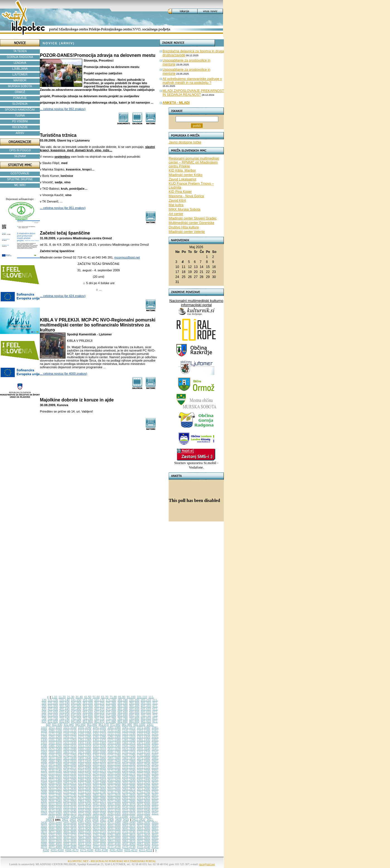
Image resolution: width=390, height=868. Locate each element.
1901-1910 (70, 761)
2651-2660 (114, 789)
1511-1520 (85, 746)
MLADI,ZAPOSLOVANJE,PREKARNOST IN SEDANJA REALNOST (193, 93)
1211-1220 (114, 734)
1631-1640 (144, 749)
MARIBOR (20, 80)
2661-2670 (129, 789)
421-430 (53, 709)
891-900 (134, 722)
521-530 (53, 712)
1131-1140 (114, 731)
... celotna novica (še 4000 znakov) (64, 374)
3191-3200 (85, 810)
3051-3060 (114, 804)
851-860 (88, 722)
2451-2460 (55, 783)
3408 (111, 820)
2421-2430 (129, 780)
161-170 (99, 700)
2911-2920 (144, 798)
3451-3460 (85, 823)
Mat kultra (176, 205)
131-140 (65, 700)
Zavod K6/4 (177, 201)
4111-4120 (114, 847)
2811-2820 (114, 795)
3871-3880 (114, 838)
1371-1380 (114, 740)
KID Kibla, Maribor (182, 170)
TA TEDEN (20, 51)
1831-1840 (85, 758)
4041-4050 (129, 844)
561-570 (99, 712)
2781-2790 (70, 795)
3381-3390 (136, 817)
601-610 (146, 712)
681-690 (123, 715)
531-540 (65, 712)
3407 (103, 820)
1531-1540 (114, 746)
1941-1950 (129, 761)
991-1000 (139, 725)
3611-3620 (85, 829)
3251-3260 (55, 814)
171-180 (111, 700)
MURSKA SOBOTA (20, 86)
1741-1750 (70, 755)
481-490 (123, 709)
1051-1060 (114, 728)
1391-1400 (144, 740)
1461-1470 (129, 743)
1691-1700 (114, 752)
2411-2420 (114, 780)
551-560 (88, 712)
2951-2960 (85, 801)
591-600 (134, 712)
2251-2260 (114, 774)
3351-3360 (92, 817)
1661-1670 (70, 752)
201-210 (146, 700)
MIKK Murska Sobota (184, 209)
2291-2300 (55, 777)
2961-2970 (99, 801)
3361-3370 (107, 817)
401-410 (146, 706)
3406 (95, 820)
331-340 (65, 706)
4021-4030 (99, 844)
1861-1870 (129, 758)
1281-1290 (99, 737)
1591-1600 (85, 749)
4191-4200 (116, 850)
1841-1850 (99, 758)
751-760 (88, 719)
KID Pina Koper (180, 192)
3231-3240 (144, 810)
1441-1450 (99, 743)
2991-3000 (144, 801)
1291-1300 (114, 737)
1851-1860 (114, 758)
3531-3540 (85, 826)
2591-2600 (144, 786)
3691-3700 (85, 832)
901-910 (146, 722)
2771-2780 (55, 795)
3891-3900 (144, 838)
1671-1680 (85, 752)
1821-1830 (70, 758)
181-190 (123, 700)
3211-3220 (114, 810)
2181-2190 (129, 771)
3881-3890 (129, 838)
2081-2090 (99, 768)
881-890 (123, 722)
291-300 (134, 703)
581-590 (123, 712)
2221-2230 (70, 774)
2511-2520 (144, 783)
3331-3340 (62, 817)
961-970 (104, 725)
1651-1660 (55, 752)
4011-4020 (85, 844)
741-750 (76, 719)
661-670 (99, 715)
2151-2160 (85, 771)
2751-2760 (144, 792)
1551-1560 (144, 746)
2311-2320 (85, 777)
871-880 (111, 722)
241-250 (76, 703)
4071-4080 (55, 847)
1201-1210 (99, 734)
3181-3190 (70, 810)
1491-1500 (55, 746)
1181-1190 (70, 734)
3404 (80, 820)
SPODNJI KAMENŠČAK (20, 110)
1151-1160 (144, 731)
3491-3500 (144, 823)
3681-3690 (70, 832)
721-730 (53, 719)
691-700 (134, 715)
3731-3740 (144, 832)
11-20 (62, 697)
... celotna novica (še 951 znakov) (63, 208)
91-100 (131, 697)
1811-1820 (55, 758)
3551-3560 (114, 826)
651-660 (88, 715)
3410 (126, 820)
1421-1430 (70, 743)
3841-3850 (70, 838)
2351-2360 (144, 777)
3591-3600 (55, 829)
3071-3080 (144, 804)
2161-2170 (99, 771)
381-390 (123, 706)
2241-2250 (99, 774)
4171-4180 (87, 850)
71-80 (113, 697)
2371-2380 (55, 780)
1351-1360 (85, 740)
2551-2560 (85, 786)
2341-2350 (129, 777)
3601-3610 (70, 829)
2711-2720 (85, 792)
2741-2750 (129, 792)
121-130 (53, 700)
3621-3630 (99, 829)
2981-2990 (129, 801)
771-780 (111, 719)
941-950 (80, 725)
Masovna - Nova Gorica (186, 196)
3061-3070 (129, 804)
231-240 (65, 703)
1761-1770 (99, 755)
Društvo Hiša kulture (184, 227)
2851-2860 (55, 798)
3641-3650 (129, 829)
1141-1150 (129, 731)
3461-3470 (99, 823)
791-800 (134, 719)
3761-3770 (70, 835)
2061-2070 (70, 768)
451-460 (88, 709)
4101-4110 (99, 847)
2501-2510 (129, 783)
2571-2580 (114, 786)
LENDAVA (20, 63)
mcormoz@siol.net (127, 257)
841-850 (76, 722)
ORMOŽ (20, 92)
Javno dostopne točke (185, 142)
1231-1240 (144, 734)
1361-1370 (99, 740)
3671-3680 (55, 832)
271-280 (111, 703)
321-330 (53, 706)
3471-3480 (114, 823)
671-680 (111, 715)
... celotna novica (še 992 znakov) (63, 109)
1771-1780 (114, 755)
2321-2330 (99, 777)
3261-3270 (70, 814)
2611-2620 (55, 789)
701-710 (146, 715)
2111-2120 (144, 768)
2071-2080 (85, 768)
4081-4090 (70, 847)
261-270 (99, 703)
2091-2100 (114, 768)
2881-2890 (99, 798)
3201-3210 (99, 810)
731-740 (65, 719)
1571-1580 (55, 749)
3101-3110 (70, 807)
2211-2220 (55, 774)
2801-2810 (99, 795)
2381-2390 (70, 780)
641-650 (76, 715)
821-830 (53, 722)
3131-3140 (114, 807)
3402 (65, 820)
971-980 (115, 725)
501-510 (146, 709)
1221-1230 (129, 734)
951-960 (92, 725)
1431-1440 (85, 743)
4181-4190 (101, 850)
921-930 (57, 725)
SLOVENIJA (20, 104)
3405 (88, 820)
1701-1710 (129, 752)
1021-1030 (70, 728)
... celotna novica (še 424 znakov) (63, 296)
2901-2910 (129, 798)
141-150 (76, 700)
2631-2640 (85, 789)
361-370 (99, 706)
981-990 (127, 725)
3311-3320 (144, 814)
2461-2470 (70, 783)
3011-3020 (55, 804)
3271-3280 (85, 814)
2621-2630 (70, 789)
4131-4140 (144, 847)
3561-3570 (129, 826)
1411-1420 (55, 743)
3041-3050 (99, 804)
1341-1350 (70, 740)
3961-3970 (129, 841)
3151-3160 (144, 807)
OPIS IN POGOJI (20, 150)
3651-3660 (144, 829)
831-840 (65, 722)
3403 (73, 820)
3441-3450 (70, 823)
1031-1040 (85, 728)
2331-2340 (114, 777)
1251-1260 (55, 737)
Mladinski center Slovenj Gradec (193, 218)
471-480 (111, 709)
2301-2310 (70, 777)
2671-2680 (144, 789)
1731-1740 (55, 755)
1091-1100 (55, 731)
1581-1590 (70, 749)
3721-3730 (129, 832)
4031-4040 (114, 844)
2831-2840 (144, 795)
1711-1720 (144, 752)
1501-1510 (70, 746)
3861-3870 (99, 838)
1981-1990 (70, 765)
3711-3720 (114, 832)
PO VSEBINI (20, 121)
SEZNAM (20, 156)
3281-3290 (99, 814)
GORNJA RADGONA (20, 57)
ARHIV (20, 133)
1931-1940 (114, 761)
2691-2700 (55, 792)
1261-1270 (70, 737)
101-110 (142, 697)
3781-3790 (99, 835)
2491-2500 (114, 783)
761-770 (99, 719)
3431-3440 (55, 823)
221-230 (53, 703)
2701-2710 (70, 792)
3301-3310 (129, 814)
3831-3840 (55, 838)
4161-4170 (72, 850)
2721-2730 (99, 792)
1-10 (54, 697)
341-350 (76, 706)
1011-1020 (55, 728)
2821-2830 (129, 795)
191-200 (134, 700)
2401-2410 (99, 780)
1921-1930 (99, 761)
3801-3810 (129, 835)
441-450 (76, 709)
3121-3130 (99, 807)
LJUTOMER (20, 75)
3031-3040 (85, 804)
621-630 (53, 715)
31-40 (79, 697)
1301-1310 (129, 737)
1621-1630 (129, 749)
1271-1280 (85, 737)
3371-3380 (122, 817)
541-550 (76, 712)
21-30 (71, 697)
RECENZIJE (20, 127)
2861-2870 (70, 798)
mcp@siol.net (207, 864)
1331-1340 (55, 740)
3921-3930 (70, 841)
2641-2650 (99, 789)
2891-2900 (114, 798)
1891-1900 (55, 761)
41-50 (88, 697)
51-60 (96, 697)
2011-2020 (114, 765)
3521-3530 (70, 826)
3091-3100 (55, 807)
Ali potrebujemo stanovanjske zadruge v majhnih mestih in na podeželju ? (192, 81)
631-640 (65, 715)
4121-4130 (129, 847)
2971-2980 (114, 801)
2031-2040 (144, 765)
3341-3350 (77, 817)
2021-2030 (129, 765)
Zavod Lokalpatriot (182, 179)
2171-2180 (114, 771)
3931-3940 (85, 841)
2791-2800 (85, 795)
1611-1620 (114, 749)
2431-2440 (144, 780)
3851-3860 (85, 838)
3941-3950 (99, 841)
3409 (118, 820)
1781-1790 (129, 755)
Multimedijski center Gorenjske (191, 223)
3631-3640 (114, 829)
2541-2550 (70, 786)
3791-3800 (114, 835)
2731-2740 (114, 792)
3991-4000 (55, 844)
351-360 (88, 706)
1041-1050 (99, 728)
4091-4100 (85, 847)
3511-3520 (55, 826)
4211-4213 (146, 850)
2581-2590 (129, 786)
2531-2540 (55, 786)
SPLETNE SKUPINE (20, 179)
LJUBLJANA (20, 69)
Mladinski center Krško (186, 175)
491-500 (134, 709)
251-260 (88, 703)
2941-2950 (70, 801)
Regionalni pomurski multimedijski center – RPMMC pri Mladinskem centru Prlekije (194, 162)
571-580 (111, 712)
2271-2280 (144, 774)
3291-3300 (114, 814)
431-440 (65, 709)
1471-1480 (144, 743)
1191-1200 (85, 734)
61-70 (105, 697)
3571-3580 (144, 826)
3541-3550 (99, 826)
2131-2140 (55, 771)
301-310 (146, 703)
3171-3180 (55, 810)
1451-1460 (114, 743)
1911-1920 (85, 761)
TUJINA (20, 115)
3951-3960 (114, 841)
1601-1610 (99, 749)
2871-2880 (85, 798)
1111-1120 (85, 731)
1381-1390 (129, 740)
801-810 (146, 719)
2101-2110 (129, 768)
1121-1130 (99, 731)
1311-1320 (144, 737)
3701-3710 (99, 832)
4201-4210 (131, 850)
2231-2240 (85, 774)
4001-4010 (70, 844)
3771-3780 (85, 835)
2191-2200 (144, 771)
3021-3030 (70, 804)
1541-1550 (129, 746)
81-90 (122, 697)
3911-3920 (55, 841)
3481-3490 (129, 823)
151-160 (88, 700)
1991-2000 (85, 765)
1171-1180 (55, 734)
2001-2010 (99, 765)
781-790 (123, 719)
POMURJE (20, 98)
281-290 (123, 703)
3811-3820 (144, 835)
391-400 (134, 706)
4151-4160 (57, 850)
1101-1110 (70, 731)
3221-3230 (129, 810)
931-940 (69, 725)
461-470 (99, 709)
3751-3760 (55, 835)
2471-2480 (85, 783)
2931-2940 (55, 801)
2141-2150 (70, 771)
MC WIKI (20, 185)
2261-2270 (129, 774)
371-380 (111, 706)
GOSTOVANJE (20, 173)
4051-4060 (144, 844)
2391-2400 (85, 780)
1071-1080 (144, 728)
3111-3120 (85, 807)
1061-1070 (129, 728)
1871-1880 (144, 758)
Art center (176, 214)
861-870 (99, 722)
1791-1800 (144, 755)
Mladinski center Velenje (187, 232)
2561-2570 (99, 786)
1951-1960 (144, 761)
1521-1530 (99, 746)
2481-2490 (99, 783)
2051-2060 (55, 768)
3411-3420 (139, 820)
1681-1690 (99, 752)
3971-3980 (144, 841)
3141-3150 (129, 807)
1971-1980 (55, 765)
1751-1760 (85, 755)
